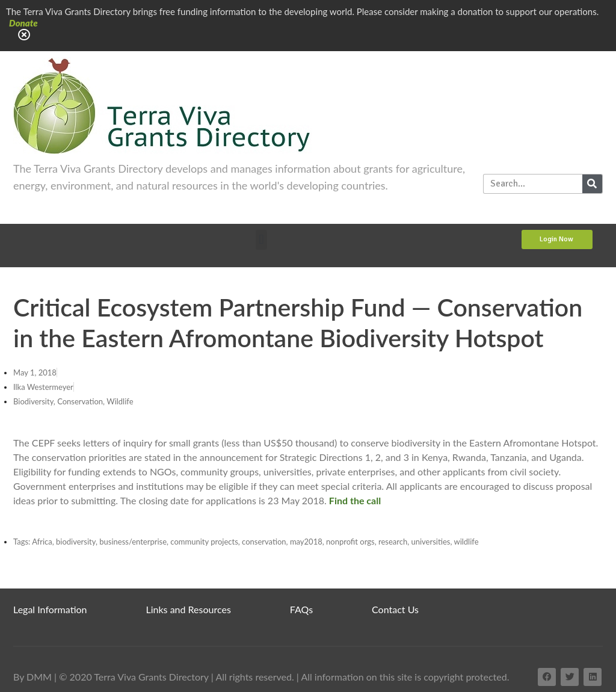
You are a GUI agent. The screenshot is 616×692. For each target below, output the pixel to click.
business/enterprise (133, 542)
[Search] (592, 184)
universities (430, 542)
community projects (204, 542)
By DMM (32, 677)
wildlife (466, 542)
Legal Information (50, 609)
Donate (23, 23)
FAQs (301, 609)
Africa (42, 542)
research (393, 542)
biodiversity (76, 542)
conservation (264, 542)
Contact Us (395, 609)
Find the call (355, 500)
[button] (261, 240)
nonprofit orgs (350, 542)
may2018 (306, 542)
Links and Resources (189, 609)
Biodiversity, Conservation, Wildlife (73, 401)
